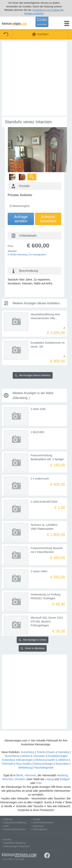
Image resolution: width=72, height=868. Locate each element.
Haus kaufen (23, 764)
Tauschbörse (12, 756)
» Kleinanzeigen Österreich (16, 846)
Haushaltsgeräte (44, 768)
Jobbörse (63, 760)
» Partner (7, 840)
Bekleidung (25, 768)
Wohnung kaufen (45, 760)
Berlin (20, 775)
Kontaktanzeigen (58, 756)
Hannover (30, 775)
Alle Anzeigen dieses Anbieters (33, 375)
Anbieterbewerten (48, 219)
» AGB (5, 826)
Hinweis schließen (34, 13)
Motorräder (62, 764)
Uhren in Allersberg (33, 648)
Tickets (41, 752)
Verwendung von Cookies (46, 10)
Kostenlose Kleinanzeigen (17, 760)
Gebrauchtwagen (43, 764)
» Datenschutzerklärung (14, 823)
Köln (39, 783)
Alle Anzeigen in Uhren (33, 640)
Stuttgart (65, 779)
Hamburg (62, 775)
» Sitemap (7, 819)
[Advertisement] (36, 79)
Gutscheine (28, 752)
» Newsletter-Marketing (14, 843)
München (8, 779)
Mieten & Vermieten (34, 756)
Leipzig (49, 779)
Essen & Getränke (58, 752)
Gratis (42, 22)
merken (40, 34)
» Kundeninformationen (14, 829)
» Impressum (37, 826)
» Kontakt (36, 819)
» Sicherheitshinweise (42, 823)
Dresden (20, 779)
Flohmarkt (8, 764)
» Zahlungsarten (39, 829)
